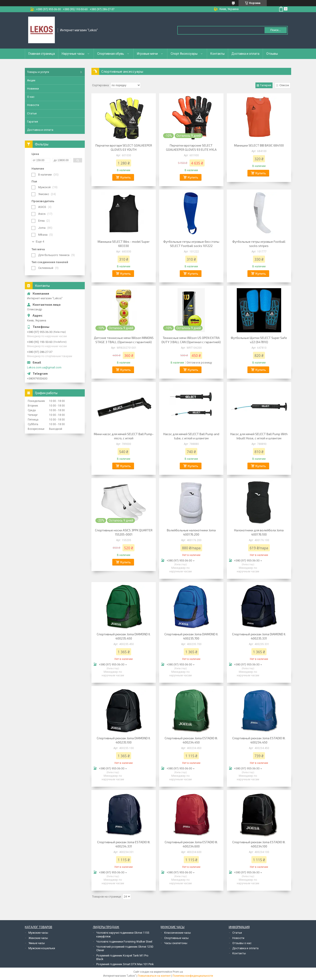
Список (284, 85)
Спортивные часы (176, 938)
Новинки (33, 89)
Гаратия (33, 122)
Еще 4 (40, 242)
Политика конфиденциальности (193, 976)
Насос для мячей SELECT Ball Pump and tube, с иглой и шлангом (191, 436)
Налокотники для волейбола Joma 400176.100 (259, 532)
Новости (33, 105)
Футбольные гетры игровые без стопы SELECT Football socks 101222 (191, 244)
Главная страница (42, 54)
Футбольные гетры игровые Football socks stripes (259, 244)
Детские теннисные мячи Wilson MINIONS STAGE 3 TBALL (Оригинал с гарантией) (124, 340)
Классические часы (178, 933)
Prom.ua (178, 972)
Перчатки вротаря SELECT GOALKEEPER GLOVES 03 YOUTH (124, 147)
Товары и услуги (38, 72)
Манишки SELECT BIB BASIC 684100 (259, 145)
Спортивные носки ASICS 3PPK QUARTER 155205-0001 (124, 532)
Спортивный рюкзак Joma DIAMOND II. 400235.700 (191, 636)
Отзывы (272, 54)
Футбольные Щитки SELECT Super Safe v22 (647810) (259, 340)
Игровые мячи (147, 54)
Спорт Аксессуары (184, 54)
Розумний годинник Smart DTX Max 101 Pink (125, 964)
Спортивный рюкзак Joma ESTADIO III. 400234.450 (191, 740)
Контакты (217, 54)
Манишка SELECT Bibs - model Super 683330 (124, 244)
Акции (31, 80)
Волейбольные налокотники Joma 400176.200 (191, 532)
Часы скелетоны (176, 943)
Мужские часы (38, 933)
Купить (125, 177)
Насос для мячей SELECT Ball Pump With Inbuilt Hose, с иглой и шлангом (259, 436)
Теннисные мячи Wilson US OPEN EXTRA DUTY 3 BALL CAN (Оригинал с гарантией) (191, 340)
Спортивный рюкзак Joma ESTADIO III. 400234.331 (124, 844)
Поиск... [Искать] (276, 30)
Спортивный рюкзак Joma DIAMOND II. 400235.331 (259, 636)
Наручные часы (73, 54)
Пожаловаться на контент (154, 976)
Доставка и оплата (245, 54)
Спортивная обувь (111, 54)
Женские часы (38, 938)
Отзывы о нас (242, 943)
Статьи (32, 113)
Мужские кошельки (42, 948)
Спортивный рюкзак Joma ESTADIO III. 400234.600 (191, 844)
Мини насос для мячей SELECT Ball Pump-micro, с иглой (124, 436)
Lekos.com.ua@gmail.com (44, 367)
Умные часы (37, 943)
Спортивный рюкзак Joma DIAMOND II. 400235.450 (124, 636)
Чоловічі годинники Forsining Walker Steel (124, 942)
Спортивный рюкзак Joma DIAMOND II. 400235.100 (124, 740)
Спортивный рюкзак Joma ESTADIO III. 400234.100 (259, 844)
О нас (31, 97)
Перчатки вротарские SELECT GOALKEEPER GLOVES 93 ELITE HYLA (191, 147)
